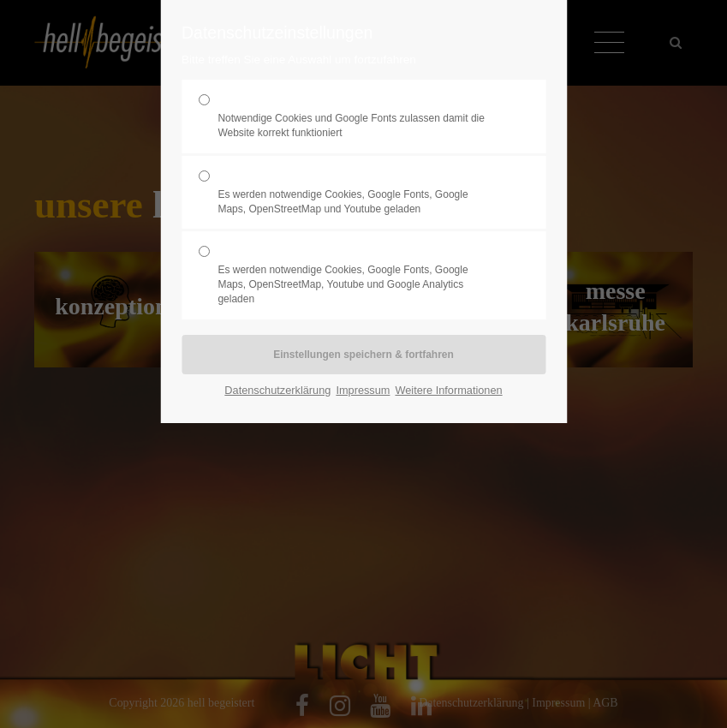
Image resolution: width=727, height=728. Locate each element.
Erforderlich (356, 116)
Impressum (363, 390)
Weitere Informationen (448, 390)
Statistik (356, 275)
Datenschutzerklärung (277, 390)
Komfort (356, 193)
